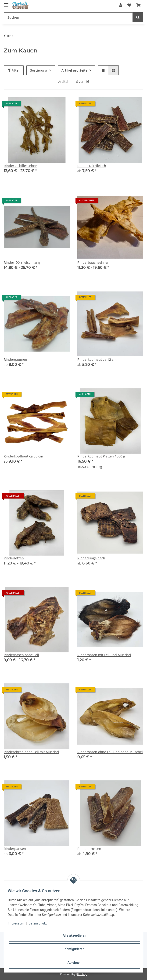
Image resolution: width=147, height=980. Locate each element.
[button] (121, 5)
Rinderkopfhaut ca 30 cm (23, 456)
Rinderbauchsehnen (93, 262)
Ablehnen (74, 963)
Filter (14, 70)
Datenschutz (38, 923)
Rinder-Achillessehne (20, 166)
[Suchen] (68, 17)
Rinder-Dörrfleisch (92, 166)
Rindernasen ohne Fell (21, 655)
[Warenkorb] (139, 5)
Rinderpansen (15, 849)
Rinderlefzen (14, 558)
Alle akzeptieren (74, 935)
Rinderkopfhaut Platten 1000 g (101, 456)
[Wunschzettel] (129, 5)
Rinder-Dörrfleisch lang (22, 262)
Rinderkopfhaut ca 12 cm (97, 359)
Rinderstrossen (89, 849)
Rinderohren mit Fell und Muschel (104, 655)
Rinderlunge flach (91, 558)
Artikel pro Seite (74, 70)
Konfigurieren (74, 949)
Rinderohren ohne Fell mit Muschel (31, 752)
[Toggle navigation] (6, 3)
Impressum (16, 923)
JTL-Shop (82, 974)
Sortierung (39, 70)
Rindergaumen (15, 359)
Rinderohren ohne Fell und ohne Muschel (110, 752)
